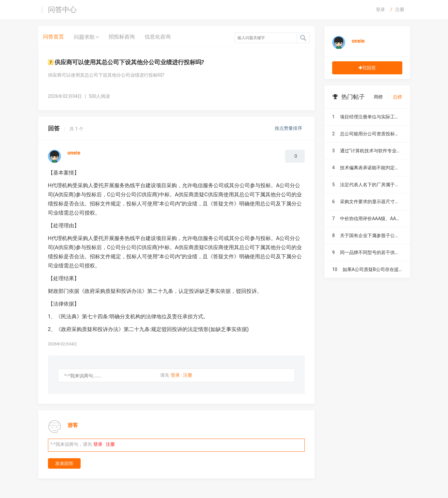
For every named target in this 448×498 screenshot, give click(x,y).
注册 (400, 9)
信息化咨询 (158, 37)
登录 (380, 9)
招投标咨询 (122, 37)
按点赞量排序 (289, 128)
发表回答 (64, 463)
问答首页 (54, 37)
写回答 (367, 68)
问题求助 (86, 37)
